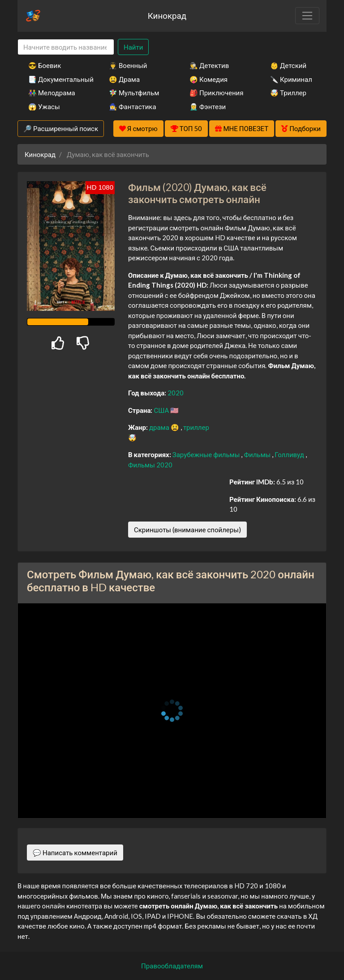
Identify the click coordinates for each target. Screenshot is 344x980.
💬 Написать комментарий (75, 853)
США (162, 410)
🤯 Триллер (288, 93)
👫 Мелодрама (52, 93)
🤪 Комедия (209, 79)
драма (160, 427)
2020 (176, 393)
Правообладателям (172, 966)
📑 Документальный (56, 79)
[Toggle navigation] (307, 16)
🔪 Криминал (291, 79)
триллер (196, 427)
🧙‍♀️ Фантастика (133, 106)
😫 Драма (124, 79)
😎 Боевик (45, 65)
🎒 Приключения (216, 93)
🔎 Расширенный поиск (61, 128)
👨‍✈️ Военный (128, 65)
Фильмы (258, 454)
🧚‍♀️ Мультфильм (134, 93)
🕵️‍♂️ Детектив (209, 65)
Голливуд (290, 454)
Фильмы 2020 (150, 465)
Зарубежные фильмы (207, 454)
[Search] (66, 47)
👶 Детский (288, 65)
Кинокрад (167, 15)
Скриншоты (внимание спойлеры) (187, 530)
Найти (133, 47)
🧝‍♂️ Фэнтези (208, 106)
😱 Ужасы (44, 106)
